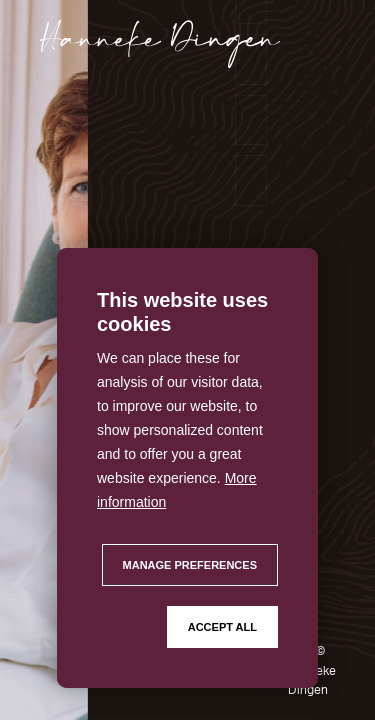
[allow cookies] (222, 627)
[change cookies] (190, 565)
